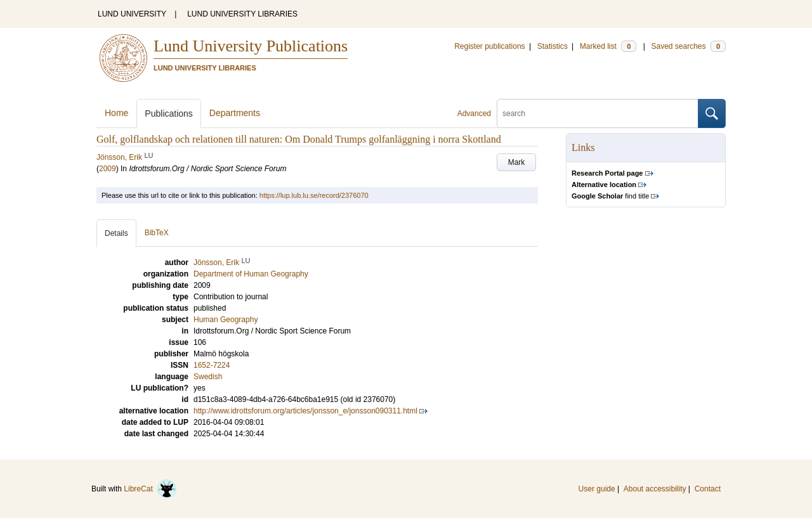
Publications (169, 113)
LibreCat (150, 489)
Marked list (608, 46)
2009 (108, 169)
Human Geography (226, 320)
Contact (708, 489)
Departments (235, 113)
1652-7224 (212, 365)
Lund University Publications (251, 46)
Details (116, 233)
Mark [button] (517, 162)
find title (610, 196)
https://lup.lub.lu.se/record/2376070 (314, 195)
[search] (598, 113)
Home (116, 113)
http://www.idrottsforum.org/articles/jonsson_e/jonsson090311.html (305, 411)
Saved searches (688, 46)
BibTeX (157, 233)
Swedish (208, 377)
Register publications (489, 46)
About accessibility (655, 489)
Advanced (474, 113)
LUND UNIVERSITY (132, 14)
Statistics (553, 46)
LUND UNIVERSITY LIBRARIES (242, 14)
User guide (597, 489)
